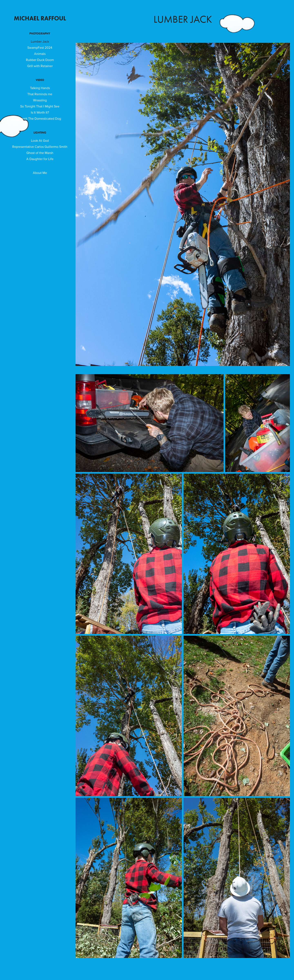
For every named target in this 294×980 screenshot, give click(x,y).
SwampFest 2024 (40, 48)
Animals (40, 54)
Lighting (40, 133)
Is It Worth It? (40, 112)
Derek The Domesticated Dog (40, 118)
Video (40, 80)
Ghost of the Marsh (40, 153)
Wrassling (40, 100)
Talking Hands (40, 88)
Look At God (40, 140)
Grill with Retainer (40, 66)
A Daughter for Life (40, 159)
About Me (40, 173)
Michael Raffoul (40, 18)
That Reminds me (40, 94)
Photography (40, 34)
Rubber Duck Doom (40, 60)
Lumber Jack (40, 41)
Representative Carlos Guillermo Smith (40, 147)
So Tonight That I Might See (40, 106)
